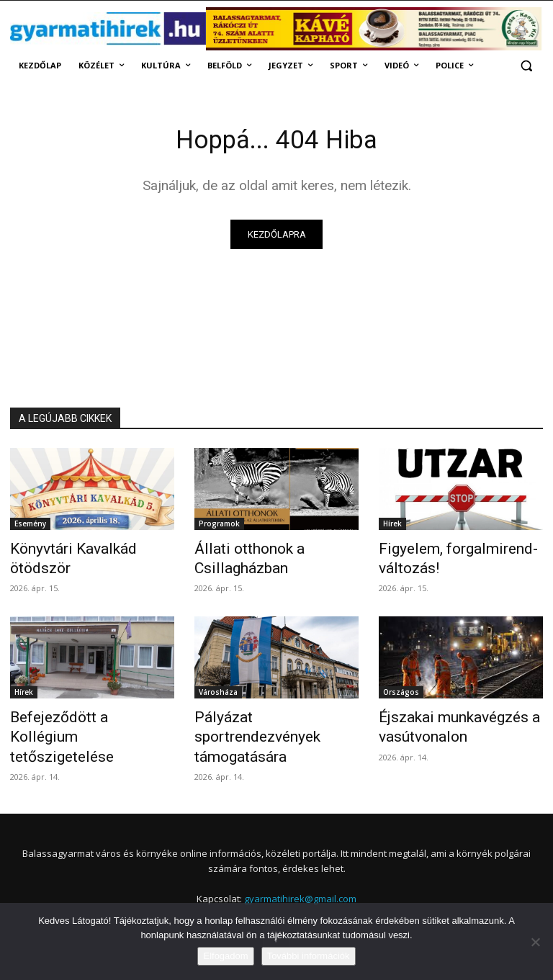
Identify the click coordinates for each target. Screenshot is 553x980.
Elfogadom (225, 956)
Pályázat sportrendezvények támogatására (270, 719)
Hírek (392, 526)
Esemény (30, 526)
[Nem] (535, 942)
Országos (401, 688)
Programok (219, 526)
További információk (309, 956)
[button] (526, 66)
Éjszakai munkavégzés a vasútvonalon (445, 719)
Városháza (218, 688)
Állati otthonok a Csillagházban (239, 558)
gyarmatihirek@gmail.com (300, 867)
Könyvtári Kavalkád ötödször (87, 550)
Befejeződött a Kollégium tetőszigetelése (79, 719)
